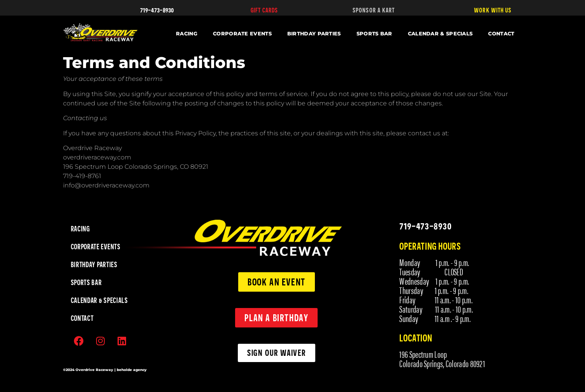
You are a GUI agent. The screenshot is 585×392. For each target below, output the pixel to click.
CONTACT (501, 33)
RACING (187, 33)
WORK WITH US (493, 10)
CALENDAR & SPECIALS (440, 33)
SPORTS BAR (374, 33)
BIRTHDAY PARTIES (314, 33)
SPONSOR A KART (374, 10)
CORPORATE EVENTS (242, 33)
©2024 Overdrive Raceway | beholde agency (105, 370)
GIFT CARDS (264, 10)
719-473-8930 (157, 10)
